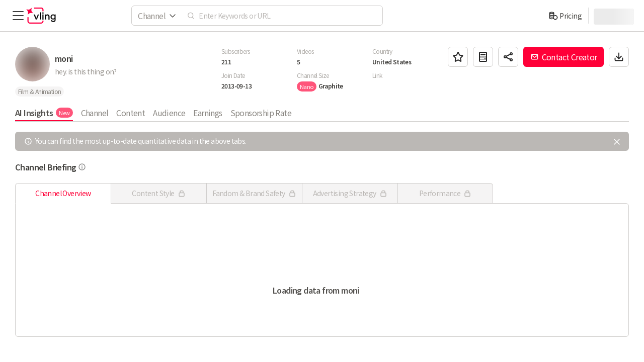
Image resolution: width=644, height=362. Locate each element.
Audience (169, 113)
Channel (95, 113)
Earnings (208, 113)
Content (131, 113)
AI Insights (44, 113)
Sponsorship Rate (261, 113)
